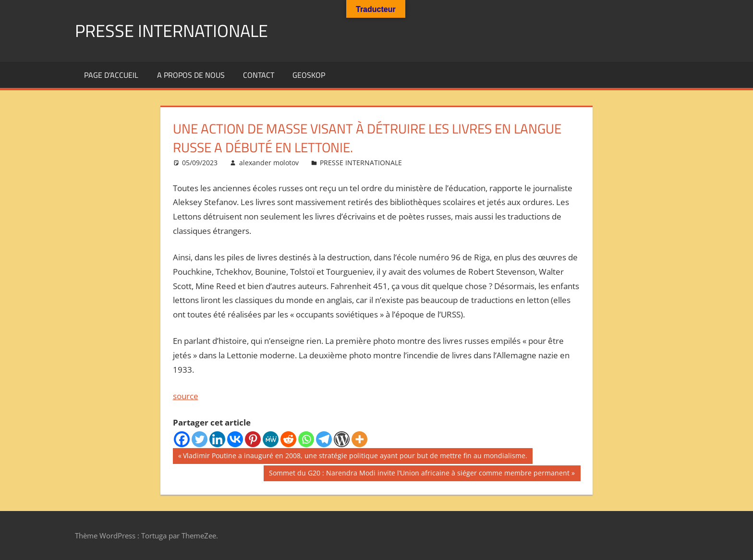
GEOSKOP (309, 75)
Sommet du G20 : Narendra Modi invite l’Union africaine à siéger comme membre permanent (419, 474)
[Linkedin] (217, 439)
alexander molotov (269, 163)
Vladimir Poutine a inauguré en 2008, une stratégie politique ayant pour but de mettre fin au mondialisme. (355, 457)
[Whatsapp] (306, 439)
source (186, 396)
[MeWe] (271, 439)
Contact (259, 75)
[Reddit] (288, 439)
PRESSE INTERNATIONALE (171, 30)
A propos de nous (191, 75)
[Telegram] (324, 439)
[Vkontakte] (235, 439)
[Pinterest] (253, 439)
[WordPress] (342, 439)
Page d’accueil (111, 75)
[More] (359, 439)
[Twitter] (200, 439)
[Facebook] (182, 439)
